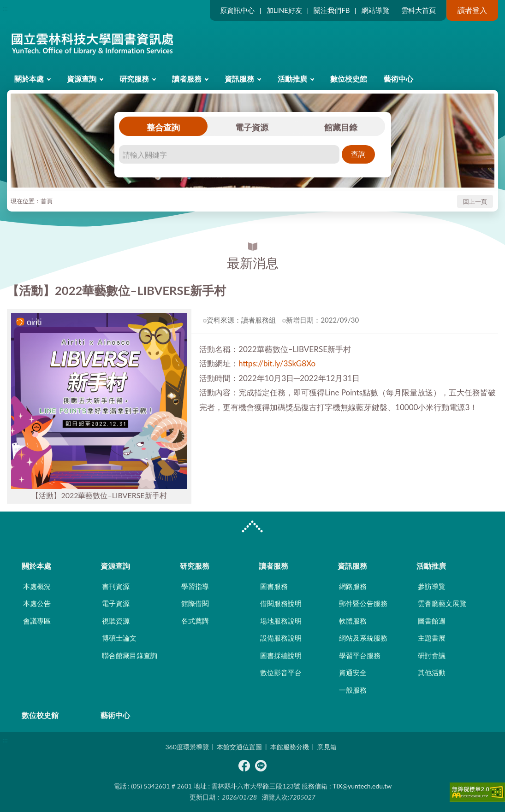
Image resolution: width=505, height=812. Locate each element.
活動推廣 (292, 79)
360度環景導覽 (187, 747)
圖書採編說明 (281, 655)
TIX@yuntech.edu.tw (362, 786)
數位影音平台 (281, 672)
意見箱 (327, 747)
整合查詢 (163, 127)
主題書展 (432, 638)
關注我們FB (332, 10)
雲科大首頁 (419, 10)
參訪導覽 (432, 586)
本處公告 (37, 603)
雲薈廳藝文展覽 (442, 603)
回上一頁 (475, 201)
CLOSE (252, 528)
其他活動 (432, 672)
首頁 (47, 201)
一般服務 (353, 690)
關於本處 (29, 79)
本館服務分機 (290, 747)
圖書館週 (432, 621)
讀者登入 (472, 10)
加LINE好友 (284, 10)
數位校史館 (349, 79)
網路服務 (353, 586)
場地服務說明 (281, 621)
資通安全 (353, 672)
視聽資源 (116, 621)
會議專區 (37, 621)
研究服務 (134, 79)
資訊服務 (239, 79)
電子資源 (252, 127)
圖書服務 (274, 586)
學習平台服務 (360, 655)
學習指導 (195, 586)
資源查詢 (82, 79)
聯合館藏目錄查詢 (130, 655)
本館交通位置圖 (239, 747)
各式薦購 (195, 621)
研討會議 (432, 655)
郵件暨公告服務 (363, 603)
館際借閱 (195, 603)
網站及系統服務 (363, 638)
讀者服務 (187, 79)
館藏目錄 (341, 127)
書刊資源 (116, 586)
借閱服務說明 (281, 603)
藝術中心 (398, 79)
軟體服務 (353, 621)
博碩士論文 (119, 638)
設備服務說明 (281, 638)
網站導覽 (375, 10)
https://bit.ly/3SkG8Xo (277, 363)
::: (5, 8)
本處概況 (37, 586)
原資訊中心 (237, 10)
